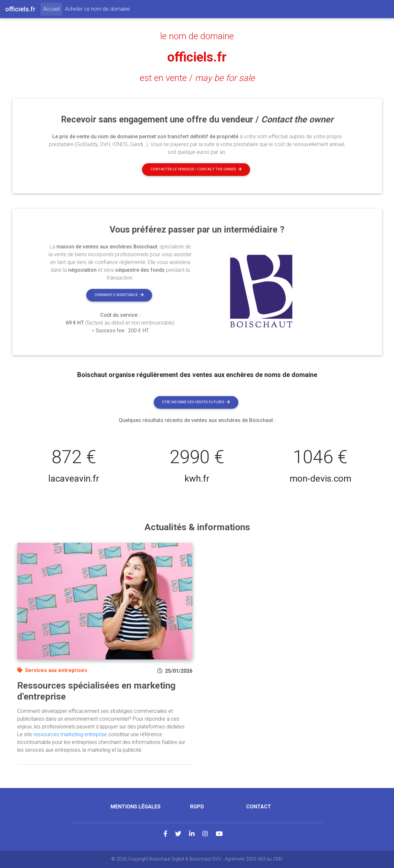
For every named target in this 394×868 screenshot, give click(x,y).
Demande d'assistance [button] (119, 295)
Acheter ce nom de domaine (97, 9)
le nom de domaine (197, 36)
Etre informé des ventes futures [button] (196, 402)
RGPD (197, 807)
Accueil (53, 8)
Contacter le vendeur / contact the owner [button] (196, 169)
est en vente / (197, 78)
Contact (259, 807)
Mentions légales (136, 807)
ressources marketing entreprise (70, 734)
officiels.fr (197, 57)
